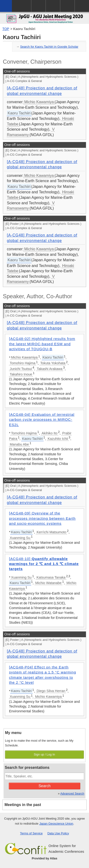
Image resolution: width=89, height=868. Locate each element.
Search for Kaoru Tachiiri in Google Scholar (49, 47)
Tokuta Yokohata (53, 363)
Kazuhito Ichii (58, 439)
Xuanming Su (20, 538)
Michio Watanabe (49, 583)
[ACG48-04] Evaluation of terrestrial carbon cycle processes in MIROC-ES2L (42, 420)
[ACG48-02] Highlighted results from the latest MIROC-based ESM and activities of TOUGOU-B (42, 344)
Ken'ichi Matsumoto (51, 532)
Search (44, 786)
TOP (6, 29)
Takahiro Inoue (21, 374)
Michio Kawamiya (39, 102)
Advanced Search (72, 794)
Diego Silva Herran (51, 691)
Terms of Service (31, 833)
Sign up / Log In (44, 754)
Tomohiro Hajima (23, 363)
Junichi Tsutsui (21, 369)
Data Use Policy (58, 833)
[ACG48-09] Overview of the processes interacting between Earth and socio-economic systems (42, 518)
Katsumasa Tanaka (51, 577)
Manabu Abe (19, 444)
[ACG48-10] (44, 564)
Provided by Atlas (45, 858)
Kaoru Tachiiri (24, 29)
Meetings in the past (23, 805)
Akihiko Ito (49, 433)
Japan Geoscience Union (56, 824)
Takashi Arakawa (50, 369)
